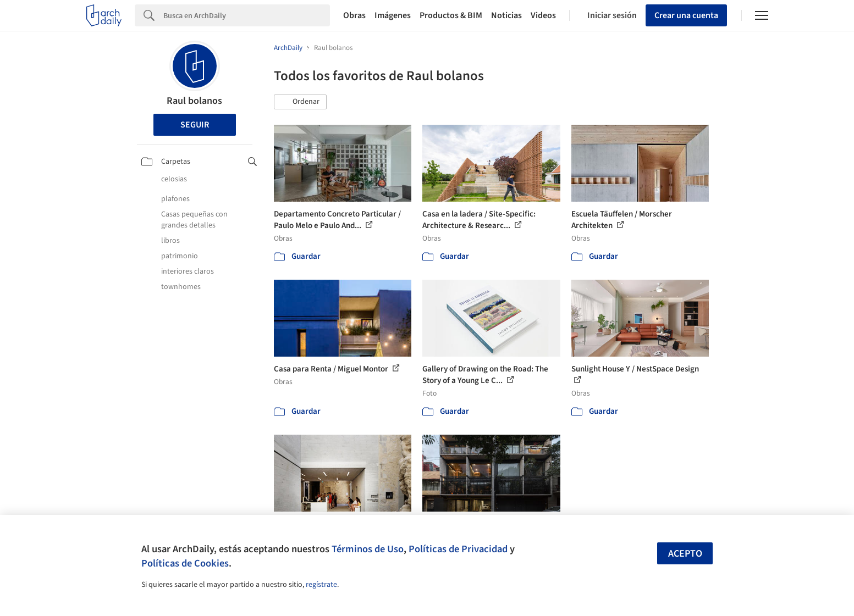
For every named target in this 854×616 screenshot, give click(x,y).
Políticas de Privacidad (458, 549)
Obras (354, 15)
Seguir (195, 125)
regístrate (321, 585)
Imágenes (393, 15)
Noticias (506, 15)
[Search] (247, 15)
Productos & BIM (451, 15)
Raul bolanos (194, 101)
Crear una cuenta (686, 15)
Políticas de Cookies (185, 563)
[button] (300, 102)
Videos (543, 15)
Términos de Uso (368, 549)
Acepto (685, 554)
